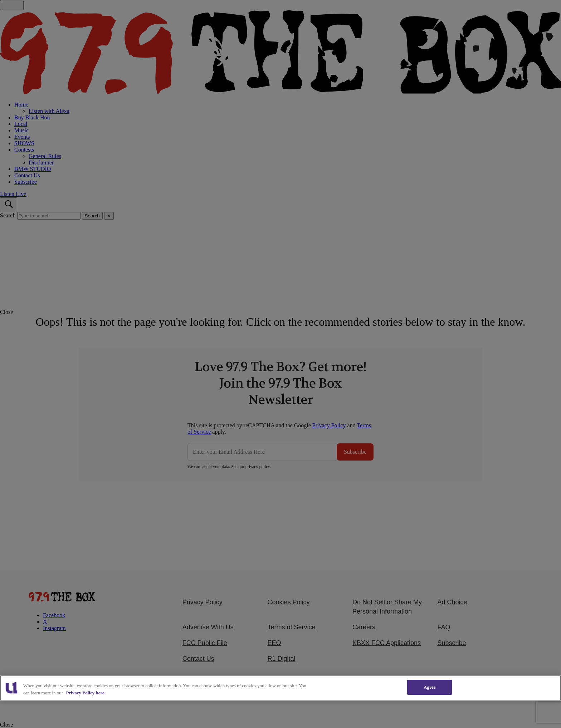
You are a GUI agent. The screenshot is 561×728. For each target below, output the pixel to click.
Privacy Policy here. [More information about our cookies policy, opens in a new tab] (86, 693)
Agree (430, 687)
